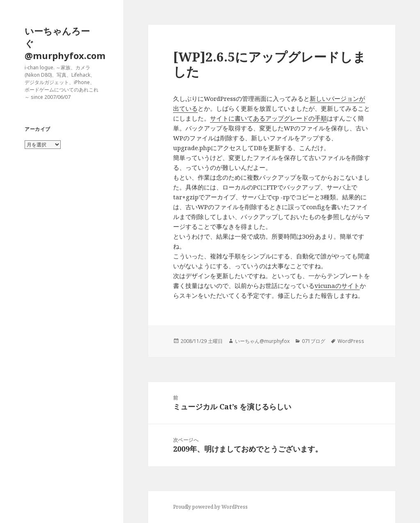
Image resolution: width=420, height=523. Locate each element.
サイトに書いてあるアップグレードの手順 (268, 118)
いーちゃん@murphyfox (262, 341)
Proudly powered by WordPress (210, 507)
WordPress (351, 341)
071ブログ (314, 341)
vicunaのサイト (337, 285)
